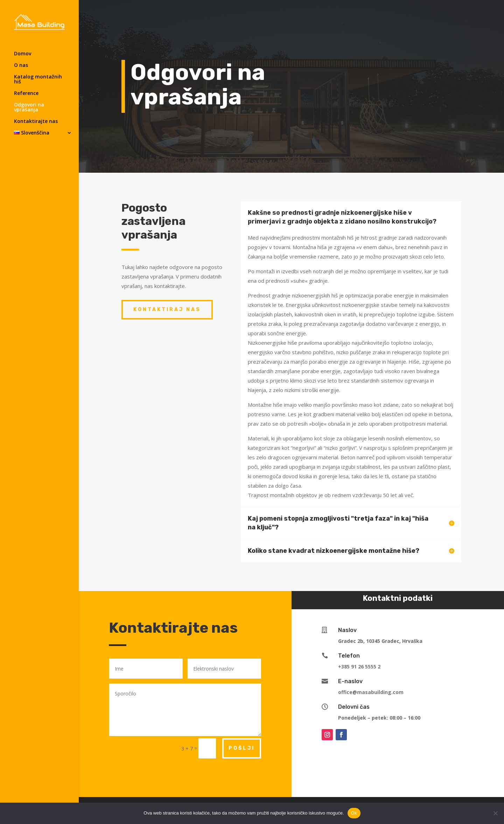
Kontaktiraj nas (167, 310)
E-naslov (350, 681)
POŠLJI (242, 748)
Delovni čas (354, 707)
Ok (354, 813)
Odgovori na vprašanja (29, 108)
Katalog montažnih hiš (38, 80)
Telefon (349, 656)
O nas (21, 66)
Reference (26, 94)
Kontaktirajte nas (36, 122)
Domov (23, 54)
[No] (495, 813)
